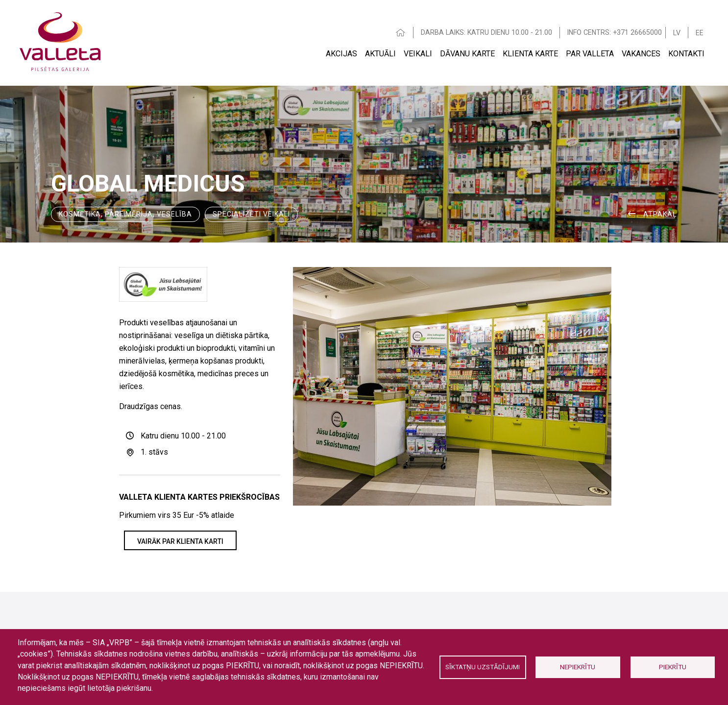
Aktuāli (380, 54)
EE (700, 33)
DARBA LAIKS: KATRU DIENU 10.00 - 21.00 (486, 32)
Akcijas (341, 54)
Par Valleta (590, 54)
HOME (401, 33)
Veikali (418, 54)
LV (677, 33)
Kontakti (686, 54)
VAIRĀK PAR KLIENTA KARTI (180, 541)
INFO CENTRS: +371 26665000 (615, 32)
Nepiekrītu (578, 667)
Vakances (641, 54)
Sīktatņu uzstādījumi (483, 667)
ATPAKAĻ (660, 214)
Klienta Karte (530, 54)
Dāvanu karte (467, 54)
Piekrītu (673, 667)
